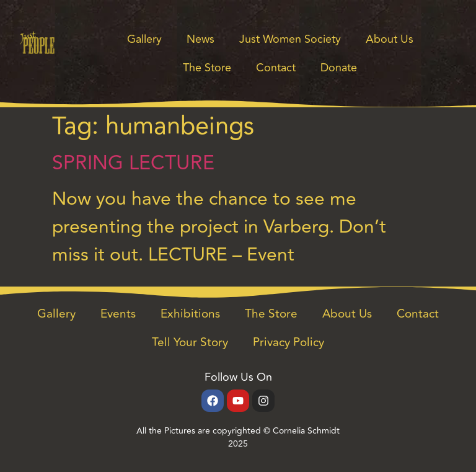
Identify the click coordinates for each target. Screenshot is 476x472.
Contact (276, 68)
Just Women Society (290, 39)
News (201, 39)
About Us (390, 39)
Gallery (144, 39)
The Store (207, 68)
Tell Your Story (190, 342)
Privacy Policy (289, 342)
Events (118, 314)
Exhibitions (190, 314)
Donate (339, 68)
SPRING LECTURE (133, 163)
